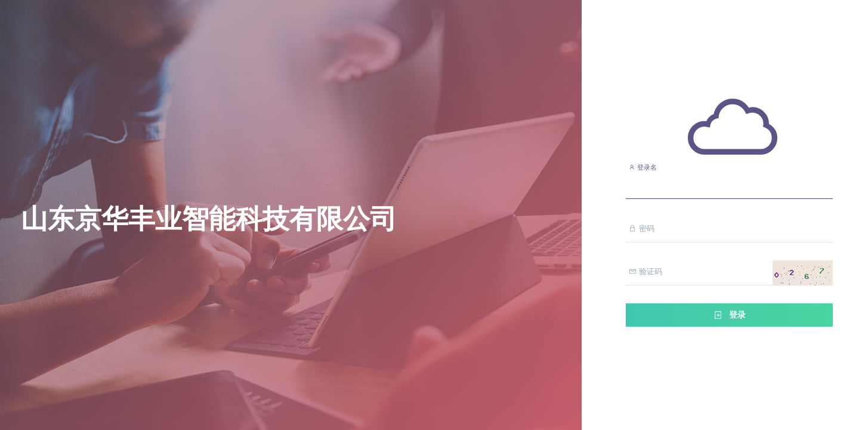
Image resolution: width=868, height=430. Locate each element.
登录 (729, 315)
